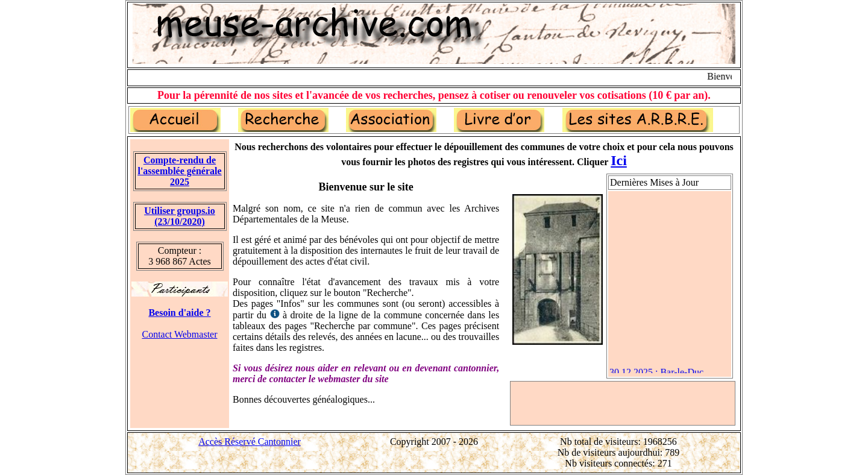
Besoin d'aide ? (179, 313)
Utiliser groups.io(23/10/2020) (180, 216)
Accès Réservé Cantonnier (250, 442)
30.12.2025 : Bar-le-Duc (656, 373)
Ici (619, 160)
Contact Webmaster (179, 334)
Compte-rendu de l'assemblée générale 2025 (179, 171)
